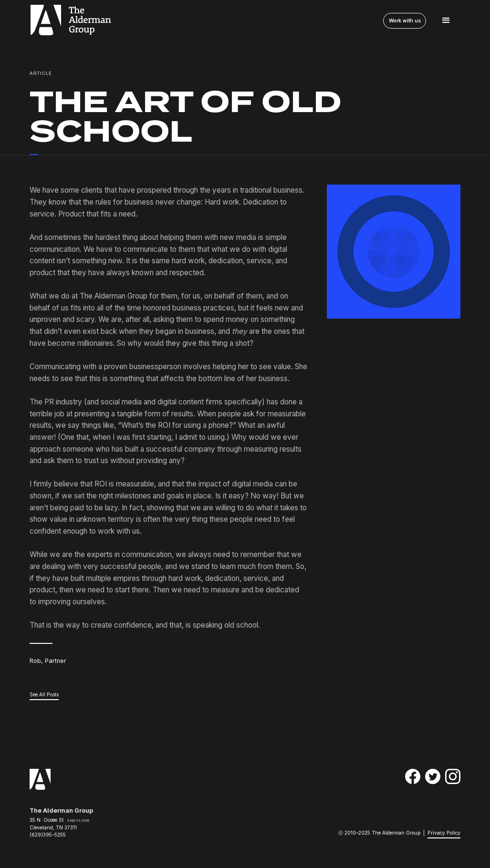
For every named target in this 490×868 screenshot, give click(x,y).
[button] (446, 21)
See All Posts (44, 694)
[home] (70, 21)
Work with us (404, 21)
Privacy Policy (444, 833)
